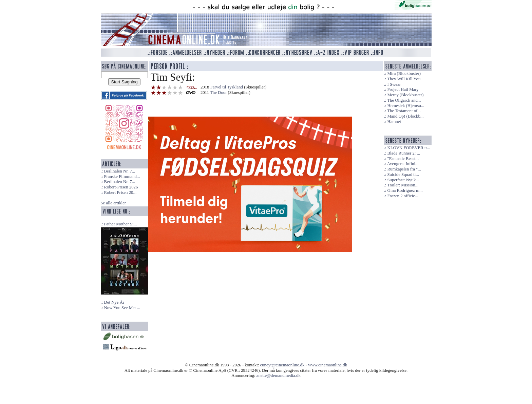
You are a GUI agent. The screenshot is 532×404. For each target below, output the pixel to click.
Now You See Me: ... (122, 308)
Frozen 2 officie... (403, 196)
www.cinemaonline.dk (328, 365)
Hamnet (394, 122)
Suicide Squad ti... (403, 175)
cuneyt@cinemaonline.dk (282, 365)
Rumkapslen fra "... (404, 169)
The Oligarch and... (404, 100)
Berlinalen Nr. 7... (119, 171)
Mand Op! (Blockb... (405, 116)
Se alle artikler (113, 203)
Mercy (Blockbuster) (405, 95)
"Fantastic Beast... (403, 159)
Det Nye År (114, 302)
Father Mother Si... (120, 224)
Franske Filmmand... (122, 177)
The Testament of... (404, 111)
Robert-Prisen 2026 (121, 187)
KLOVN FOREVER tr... (408, 148)
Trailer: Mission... (403, 185)
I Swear (394, 84)
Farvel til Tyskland (227, 87)
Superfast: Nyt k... (403, 180)
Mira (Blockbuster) (404, 74)
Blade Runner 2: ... (404, 153)
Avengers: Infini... (403, 164)
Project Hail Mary (403, 89)
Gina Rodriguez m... (405, 190)
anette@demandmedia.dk (279, 376)
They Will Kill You (404, 79)
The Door (218, 93)
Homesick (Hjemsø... (406, 106)
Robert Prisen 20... (120, 193)
